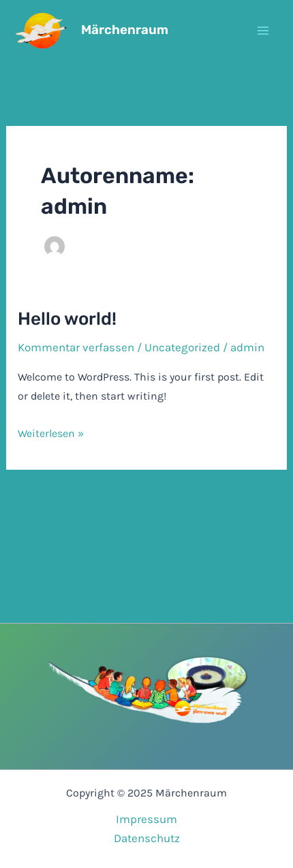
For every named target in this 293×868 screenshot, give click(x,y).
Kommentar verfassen (76, 347)
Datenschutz (147, 838)
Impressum (146, 819)
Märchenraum (125, 30)
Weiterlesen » (51, 434)
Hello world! (67, 319)
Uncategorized (182, 347)
